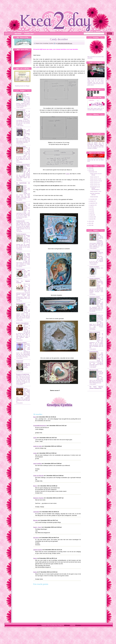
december (92, 172)
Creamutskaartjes (94, 352)
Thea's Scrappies (21, 269)
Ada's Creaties (20, 387)
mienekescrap (93, 314)
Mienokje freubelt (94, 370)
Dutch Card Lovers (94, 233)
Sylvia (35, 572)
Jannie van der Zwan (95, 251)
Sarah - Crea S (38, 527)
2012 (90, 221)
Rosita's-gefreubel (21, 304)
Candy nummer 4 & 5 (95, 185)
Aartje (35, 438)
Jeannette (36, 512)
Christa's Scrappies (94, 267)
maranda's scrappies (21, 343)
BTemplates (78, 625)
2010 (90, 225)
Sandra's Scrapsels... (21, 234)
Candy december (59, 39)
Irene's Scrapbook (21, 110)
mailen (68, 174)
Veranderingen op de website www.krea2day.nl (95, 188)
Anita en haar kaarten (95, 332)
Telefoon (25, 389)
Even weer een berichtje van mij (100, 354)
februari (92, 217)
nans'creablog (37, 463)
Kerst (25, 271)
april (91, 213)
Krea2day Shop (29, 34)
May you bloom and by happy (27, 131)
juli (91, 207)
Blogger (28, 86)
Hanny (35, 558)
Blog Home (18, 34)
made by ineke (38, 446)
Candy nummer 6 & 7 (95, 183)
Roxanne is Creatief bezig (23, 374)
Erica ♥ (35, 486)
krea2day (39, 625)
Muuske (36, 520)
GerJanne (36, 538)
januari (92, 219)
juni (91, 209)
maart (91, 215)
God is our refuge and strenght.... (27, 205)
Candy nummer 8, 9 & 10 (96, 181)
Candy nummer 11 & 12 (96, 179)
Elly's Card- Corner (21, 203)
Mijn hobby (19, 252)
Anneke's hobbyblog (95, 279)
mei (91, 211)
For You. (100, 280)
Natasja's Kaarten (38, 498)
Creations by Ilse (20, 221)
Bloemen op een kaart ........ (27, 149)
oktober (92, 201)
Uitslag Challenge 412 (99, 236)
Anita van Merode (38, 476)
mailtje (37, 67)
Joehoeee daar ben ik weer (23, 222)
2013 (90, 170)
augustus (92, 205)
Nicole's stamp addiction (22, 323)
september (93, 203)
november (92, 199)
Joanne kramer (38, 550)
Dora (35, 417)
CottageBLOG (20, 93)
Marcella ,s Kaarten (21, 146)
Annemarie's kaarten (95, 297)
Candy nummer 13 (94, 177)
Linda (35, 453)
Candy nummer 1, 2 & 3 (96, 191)
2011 (90, 223)
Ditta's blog (19, 128)
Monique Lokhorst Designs (23, 165)
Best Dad (26, 94)
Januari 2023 (100, 268)
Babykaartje (100, 371)
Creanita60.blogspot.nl (40, 426)
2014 (90, 168)
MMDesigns (67, 625)
